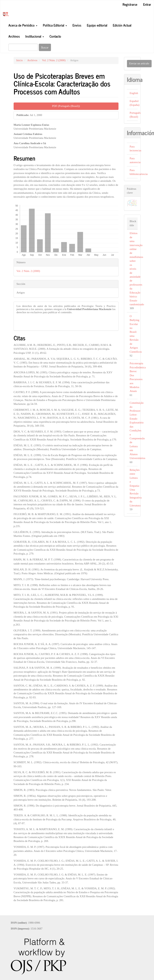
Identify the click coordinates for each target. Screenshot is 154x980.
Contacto (55, 36)
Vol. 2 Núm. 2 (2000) (54, 60)
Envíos (77, 25)
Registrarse (130, 4)
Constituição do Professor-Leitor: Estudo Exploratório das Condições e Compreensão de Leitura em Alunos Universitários (138, 430)
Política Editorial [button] (55, 25)
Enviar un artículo (139, 63)
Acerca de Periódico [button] (23, 25)
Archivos (14, 36)
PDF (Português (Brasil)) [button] (66, 106)
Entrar (147, 4)
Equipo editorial (97, 25)
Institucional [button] (35, 36)
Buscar (45, 47)
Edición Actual (122, 25)
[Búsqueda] (23, 47)
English (134, 93)
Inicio (20, 60)
